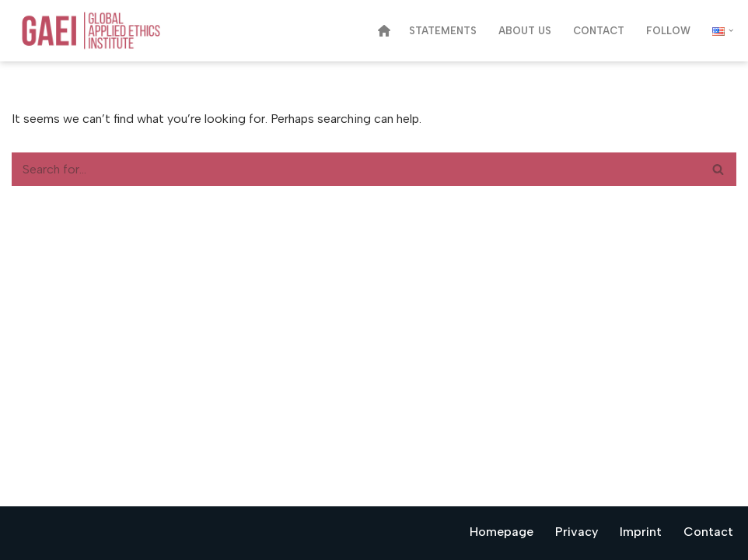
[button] (731, 30)
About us (525, 31)
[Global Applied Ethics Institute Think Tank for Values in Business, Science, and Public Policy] (104, 31)
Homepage (502, 532)
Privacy (577, 532)
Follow (668, 31)
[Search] (357, 169)
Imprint (641, 532)
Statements (443, 31)
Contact (599, 31)
